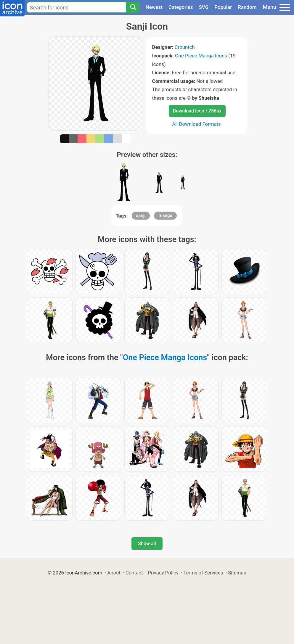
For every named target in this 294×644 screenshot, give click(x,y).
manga (165, 215)
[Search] (133, 7)
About (114, 573)
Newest (154, 7)
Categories (181, 7)
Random (247, 7)
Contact (134, 573)
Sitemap (237, 573)
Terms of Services (203, 573)
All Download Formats (196, 124)
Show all (147, 544)
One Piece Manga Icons (201, 56)
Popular (223, 7)
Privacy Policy (163, 573)
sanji (141, 215)
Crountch (185, 47)
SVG (204, 7)
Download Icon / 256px (197, 111)
